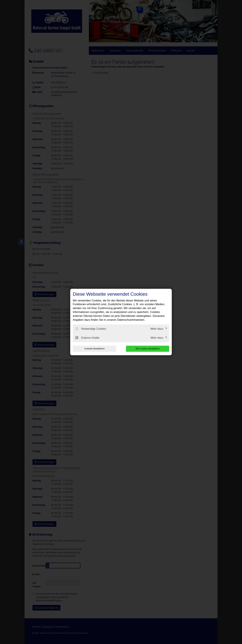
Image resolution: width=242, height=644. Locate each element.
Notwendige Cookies (91, 329)
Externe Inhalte (87, 338)
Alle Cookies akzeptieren (147, 349)
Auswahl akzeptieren (94, 349)
